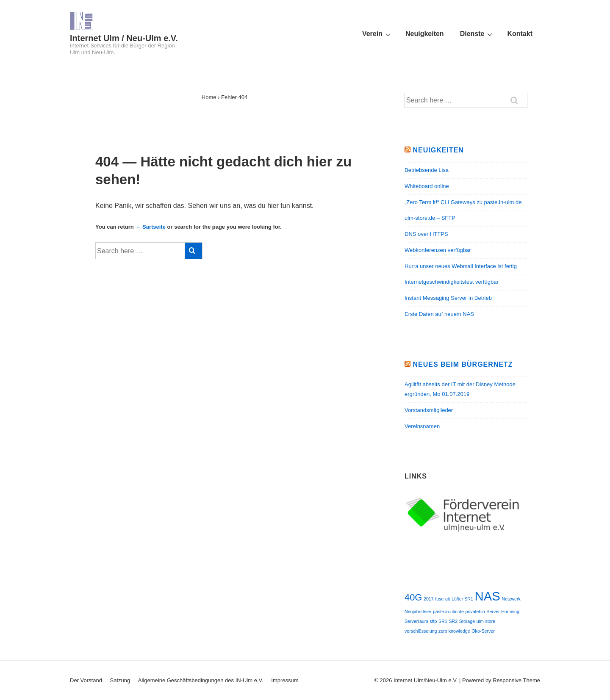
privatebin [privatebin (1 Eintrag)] (475, 611)
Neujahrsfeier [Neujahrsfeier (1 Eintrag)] (418, 611)
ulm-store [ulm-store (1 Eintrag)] (486, 621)
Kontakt (520, 34)
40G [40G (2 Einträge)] (413, 597)
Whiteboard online (427, 186)
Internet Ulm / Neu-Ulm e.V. (124, 38)
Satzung (120, 680)
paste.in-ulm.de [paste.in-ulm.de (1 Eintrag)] (448, 611)
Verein (377, 34)
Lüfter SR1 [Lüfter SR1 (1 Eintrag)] (462, 599)
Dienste (477, 34)
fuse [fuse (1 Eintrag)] (439, 599)
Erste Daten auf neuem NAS (439, 314)
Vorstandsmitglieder (429, 410)
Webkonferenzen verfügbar (438, 250)
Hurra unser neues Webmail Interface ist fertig (461, 266)
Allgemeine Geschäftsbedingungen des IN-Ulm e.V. (201, 680)
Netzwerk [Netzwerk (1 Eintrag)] (511, 599)
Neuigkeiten (425, 34)
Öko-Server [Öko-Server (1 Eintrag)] (483, 631)
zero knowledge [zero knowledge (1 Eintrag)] (454, 631)
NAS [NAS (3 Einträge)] (488, 596)
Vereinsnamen (422, 426)
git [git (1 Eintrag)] (448, 599)
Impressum (285, 680)
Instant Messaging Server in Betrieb (448, 298)
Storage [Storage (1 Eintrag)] (467, 621)
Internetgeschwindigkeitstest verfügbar (452, 282)
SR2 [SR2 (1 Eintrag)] (453, 621)
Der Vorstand (86, 680)
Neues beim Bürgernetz (463, 364)
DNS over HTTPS (426, 234)
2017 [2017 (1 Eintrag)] (429, 599)
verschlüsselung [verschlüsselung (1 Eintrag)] (421, 631)
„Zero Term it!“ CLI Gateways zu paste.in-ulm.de (463, 202)
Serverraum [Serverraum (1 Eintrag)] (416, 621)
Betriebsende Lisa (427, 170)
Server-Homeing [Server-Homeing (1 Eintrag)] (503, 611)
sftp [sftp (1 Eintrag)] (433, 621)
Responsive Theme (516, 680)
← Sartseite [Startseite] (150, 227)
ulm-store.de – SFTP (430, 218)
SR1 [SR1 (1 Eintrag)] (443, 621)
